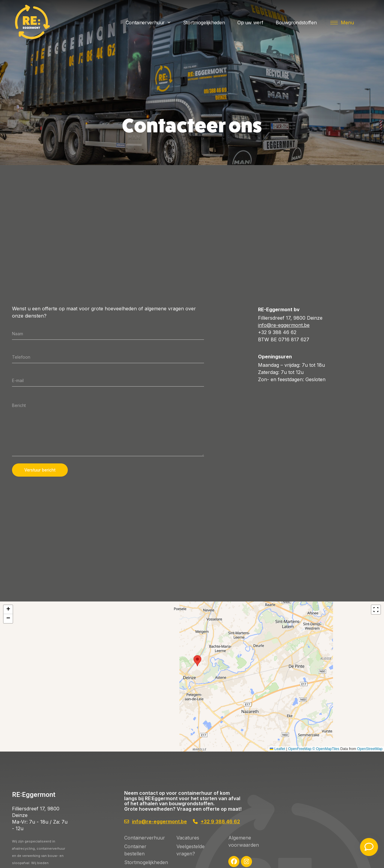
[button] (342, 23)
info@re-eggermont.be (284, 325)
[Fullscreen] (376, 610)
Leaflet (375, 749)
